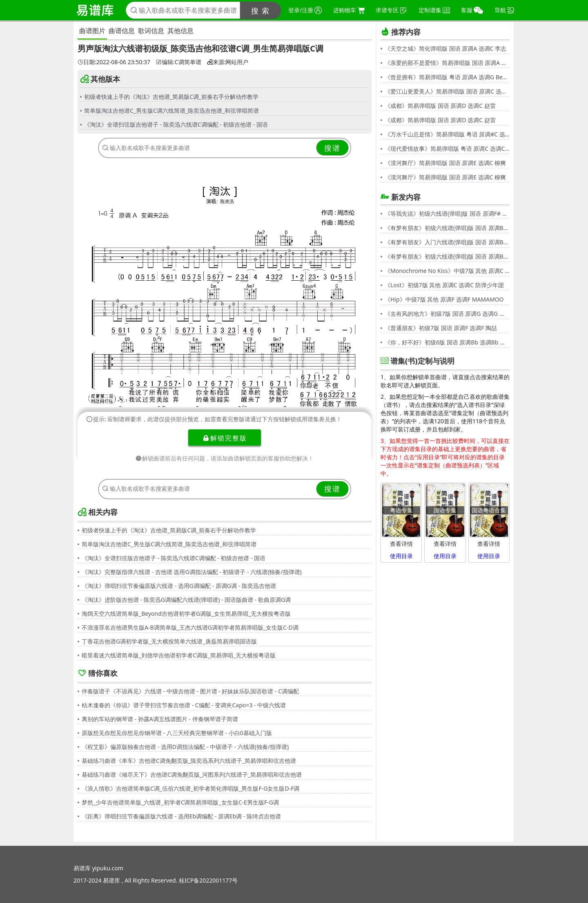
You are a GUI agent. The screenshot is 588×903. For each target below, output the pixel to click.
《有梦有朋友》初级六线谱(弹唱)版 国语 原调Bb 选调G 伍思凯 (447, 228)
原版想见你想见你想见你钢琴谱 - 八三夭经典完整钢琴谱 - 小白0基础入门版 (177, 733)
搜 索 (261, 11)
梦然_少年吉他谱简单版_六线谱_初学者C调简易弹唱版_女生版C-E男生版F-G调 (180, 802)
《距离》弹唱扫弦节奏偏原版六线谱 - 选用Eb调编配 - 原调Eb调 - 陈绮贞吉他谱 (181, 816)
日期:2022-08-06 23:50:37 (114, 62)
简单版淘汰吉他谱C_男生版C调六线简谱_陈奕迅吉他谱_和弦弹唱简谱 (171, 111)
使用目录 (401, 556)
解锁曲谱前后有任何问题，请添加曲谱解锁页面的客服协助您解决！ (225, 458)
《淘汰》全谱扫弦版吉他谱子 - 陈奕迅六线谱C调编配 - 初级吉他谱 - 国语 (176, 124)
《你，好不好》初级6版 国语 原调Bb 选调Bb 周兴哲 (447, 342)
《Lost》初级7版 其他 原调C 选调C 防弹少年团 (444, 285)
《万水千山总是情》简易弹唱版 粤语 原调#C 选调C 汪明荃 (447, 134)
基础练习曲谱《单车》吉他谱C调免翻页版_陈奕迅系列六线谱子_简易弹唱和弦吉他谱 (189, 761)
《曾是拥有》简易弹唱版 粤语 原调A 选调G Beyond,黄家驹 (447, 77)
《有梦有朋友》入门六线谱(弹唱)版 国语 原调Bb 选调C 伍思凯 (447, 242)
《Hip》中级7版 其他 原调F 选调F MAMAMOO (444, 299)
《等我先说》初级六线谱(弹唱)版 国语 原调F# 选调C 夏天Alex (447, 213)
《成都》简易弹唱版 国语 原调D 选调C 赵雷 (440, 106)
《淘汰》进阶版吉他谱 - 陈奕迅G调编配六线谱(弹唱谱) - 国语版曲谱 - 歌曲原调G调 (186, 600)
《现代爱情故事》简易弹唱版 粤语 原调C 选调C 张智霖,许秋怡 (447, 149)
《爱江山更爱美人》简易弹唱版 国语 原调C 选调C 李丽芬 (447, 91)
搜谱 (332, 148)
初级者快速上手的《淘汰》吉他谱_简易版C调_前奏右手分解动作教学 (171, 97)
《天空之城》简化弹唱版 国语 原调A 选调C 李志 (445, 48)
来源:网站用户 (228, 62)
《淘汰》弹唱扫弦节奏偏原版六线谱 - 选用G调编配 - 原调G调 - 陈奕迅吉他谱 (179, 586)
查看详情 (401, 544)
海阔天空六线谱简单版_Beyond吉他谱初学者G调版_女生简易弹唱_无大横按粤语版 (186, 614)
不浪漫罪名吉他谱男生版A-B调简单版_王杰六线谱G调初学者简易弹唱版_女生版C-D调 (190, 627)
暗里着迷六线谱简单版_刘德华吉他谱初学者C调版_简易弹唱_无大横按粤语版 (179, 655)
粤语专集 (401, 510)
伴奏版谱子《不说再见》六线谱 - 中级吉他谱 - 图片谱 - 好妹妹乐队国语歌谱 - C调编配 (190, 691)
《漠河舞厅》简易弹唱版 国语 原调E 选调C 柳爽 (445, 163)
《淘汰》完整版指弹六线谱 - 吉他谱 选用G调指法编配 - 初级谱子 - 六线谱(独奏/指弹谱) (192, 572)
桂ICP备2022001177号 (208, 880)
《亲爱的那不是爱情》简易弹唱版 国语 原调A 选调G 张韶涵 (447, 63)
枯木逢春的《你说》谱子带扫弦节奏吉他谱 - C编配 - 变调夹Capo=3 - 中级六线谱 (184, 705)
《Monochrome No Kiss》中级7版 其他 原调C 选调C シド (447, 271)
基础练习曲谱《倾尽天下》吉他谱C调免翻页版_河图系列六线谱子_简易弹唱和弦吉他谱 (192, 774)
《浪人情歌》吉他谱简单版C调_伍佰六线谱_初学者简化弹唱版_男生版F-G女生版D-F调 (190, 788)
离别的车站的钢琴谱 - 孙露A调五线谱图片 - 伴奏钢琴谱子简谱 (160, 719)
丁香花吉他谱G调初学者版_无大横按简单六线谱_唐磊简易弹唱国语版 (169, 641)
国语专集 (445, 510)
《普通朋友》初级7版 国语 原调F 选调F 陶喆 (441, 328)
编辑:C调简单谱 (179, 62)
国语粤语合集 (489, 510)
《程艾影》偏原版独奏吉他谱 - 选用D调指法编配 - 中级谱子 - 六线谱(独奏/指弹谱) (185, 747)
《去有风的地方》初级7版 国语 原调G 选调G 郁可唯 (447, 314)
